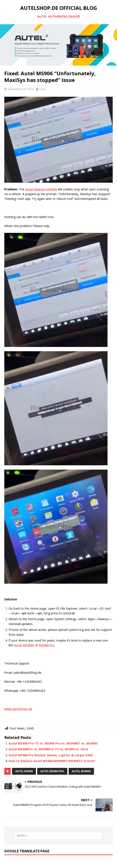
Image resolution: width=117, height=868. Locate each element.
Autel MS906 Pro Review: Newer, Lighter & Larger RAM (51, 755)
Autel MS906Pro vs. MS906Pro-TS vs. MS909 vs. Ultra (48, 749)
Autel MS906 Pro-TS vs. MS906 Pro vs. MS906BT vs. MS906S (53, 743)
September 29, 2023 (21, 89)
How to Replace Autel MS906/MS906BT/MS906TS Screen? (52, 761)
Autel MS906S (81, 771)
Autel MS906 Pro (52, 771)
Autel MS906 (24, 771)
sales (43, 89)
